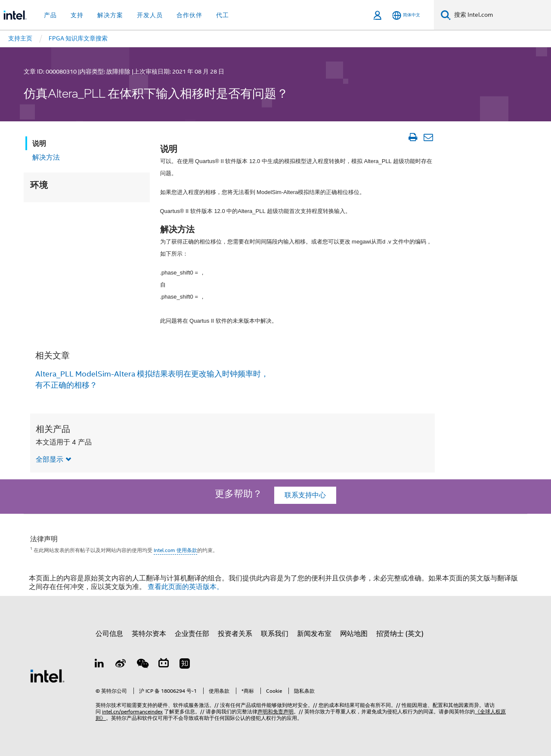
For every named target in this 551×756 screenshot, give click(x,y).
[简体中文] (406, 15)
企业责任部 (192, 634)
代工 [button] (223, 15)
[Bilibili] (164, 665)
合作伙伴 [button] (189, 15)
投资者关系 (235, 634)
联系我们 (275, 634)
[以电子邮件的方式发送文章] (428, 137)
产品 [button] (50, 15)
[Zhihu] (185, 665)
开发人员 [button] (150, 15)
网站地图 (354, 634)
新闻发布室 (314, 634)
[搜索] (446, 15)
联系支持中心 (305, 495)
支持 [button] (77, 15)
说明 (39, 143)
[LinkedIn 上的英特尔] (99, 665)
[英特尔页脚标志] (47, 676)
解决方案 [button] (110, 15)
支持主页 (20, 38)
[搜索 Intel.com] (501, 15)
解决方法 (46, 157)
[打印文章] (413, 137)
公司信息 (109, 634)
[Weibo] (121, 665)
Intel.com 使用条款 (175, 550)
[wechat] (142, 665)
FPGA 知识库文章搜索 (78, 38)
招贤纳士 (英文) (400, 634)
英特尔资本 (149, 634)
